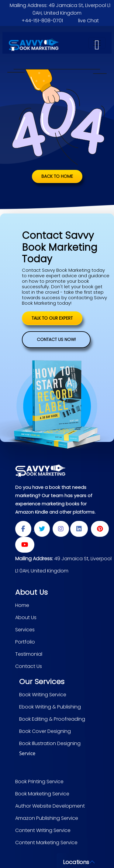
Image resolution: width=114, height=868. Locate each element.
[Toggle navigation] (97, 43)
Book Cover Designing (45, 731)
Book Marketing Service (42, 794)
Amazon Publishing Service (47, 818)
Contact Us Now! (56, 339)
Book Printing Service (39, 782)
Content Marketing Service (46, 843)
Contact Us (29, 666)
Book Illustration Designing (50, 743)
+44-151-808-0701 (42, 21)
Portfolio (25, 642)
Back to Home (57, 176)
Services (25, 630)
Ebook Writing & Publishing (50, 707)
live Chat (88, 21)
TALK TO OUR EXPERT (52, 318)
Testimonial (29, 654)
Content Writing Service (43, 830)
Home (22, 605)
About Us (26, 617)
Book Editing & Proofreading (52, 719)
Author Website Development (50, 806)
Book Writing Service (43, 695)
